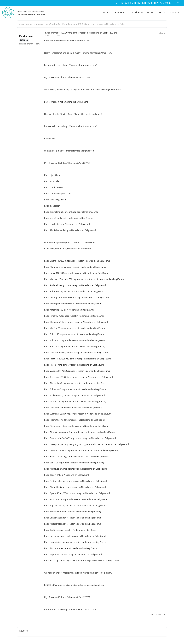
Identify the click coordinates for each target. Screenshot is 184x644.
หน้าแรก (107, 13)
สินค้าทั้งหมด (136, 13)
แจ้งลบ (162, 33)
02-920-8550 (128, 3)
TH (177, 3)
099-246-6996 (162, 3)
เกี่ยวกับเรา (121, 13)
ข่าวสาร (150, 13)
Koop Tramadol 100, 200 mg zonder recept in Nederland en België (94, 24)
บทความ (162, 13)
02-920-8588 (145, 3)
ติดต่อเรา (174, 13)
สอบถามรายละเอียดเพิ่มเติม (48, 24)
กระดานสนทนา (26, 24)
